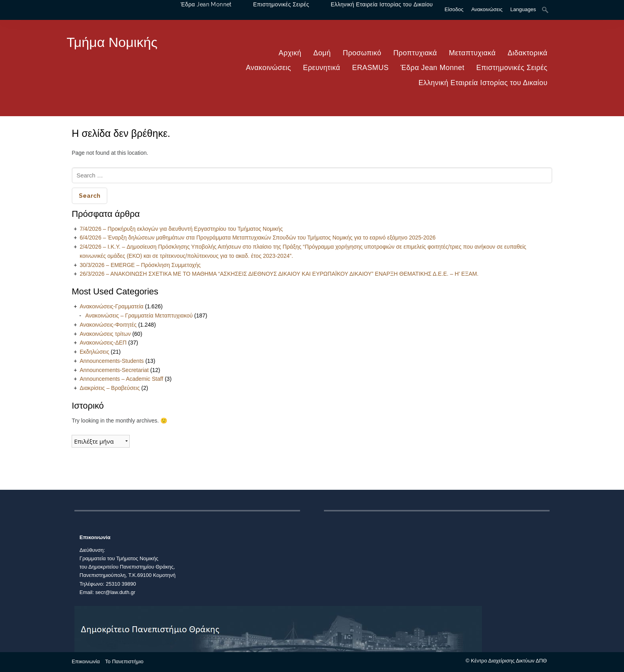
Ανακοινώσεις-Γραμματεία (111, 306)
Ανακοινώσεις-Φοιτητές (108, 325)
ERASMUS (370, 68)
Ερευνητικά (321, 68)
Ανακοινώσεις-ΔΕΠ (103, 343)
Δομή (322, 53)
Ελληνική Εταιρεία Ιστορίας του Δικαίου (483, 83)
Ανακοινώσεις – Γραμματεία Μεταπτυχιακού (139, 316)
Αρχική (290, 53)
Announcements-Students (112, 361)
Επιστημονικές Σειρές (512, 68)
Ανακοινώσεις (269, 68)
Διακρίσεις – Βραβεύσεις (110, 388)
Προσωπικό (362, 53)
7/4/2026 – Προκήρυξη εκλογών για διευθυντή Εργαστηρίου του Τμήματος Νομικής (181, 229)
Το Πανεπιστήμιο (124, 661)
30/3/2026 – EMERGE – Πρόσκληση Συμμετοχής (140, 265)
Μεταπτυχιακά (472, 53)
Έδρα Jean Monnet (433, 68)
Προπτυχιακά (415, 53)
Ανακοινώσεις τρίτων (105, 334)
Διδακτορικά (528, 53)
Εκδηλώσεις (94, 352)
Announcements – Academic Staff (121, 379)
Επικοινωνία (86, 661)
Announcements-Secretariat (114, 370)
